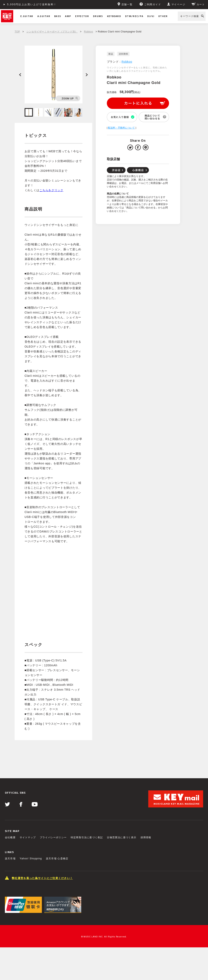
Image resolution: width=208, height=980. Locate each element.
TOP (17, 32)
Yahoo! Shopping (31, 859)
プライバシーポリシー (53, 837)
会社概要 (10, 837)
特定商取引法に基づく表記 (87, 837)
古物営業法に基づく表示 (122, 837)
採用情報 (146, 837)
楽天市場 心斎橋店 (57, 859)
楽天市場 (10, 859)
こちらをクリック (51, 190)
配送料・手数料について (121, 128)
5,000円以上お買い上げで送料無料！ (32, 4)
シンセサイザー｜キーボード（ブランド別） (52, 32)
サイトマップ (28, 837)
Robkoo (88, 32)
